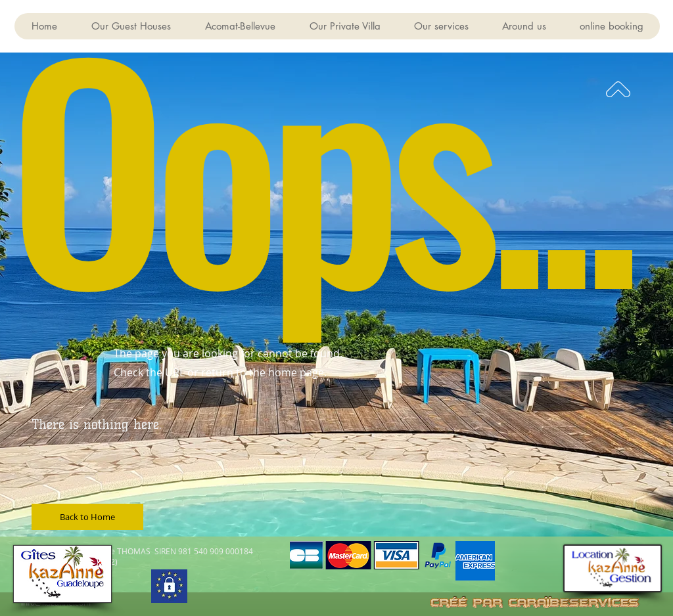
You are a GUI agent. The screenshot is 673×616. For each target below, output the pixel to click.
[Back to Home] (87, 517)
